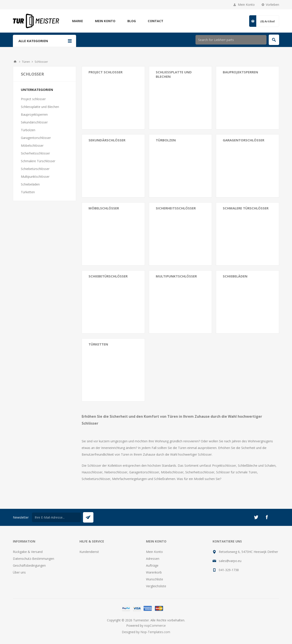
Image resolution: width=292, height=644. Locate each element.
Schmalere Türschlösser (246, 208)
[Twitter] (256, 517)
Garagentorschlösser (244, 140)
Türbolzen (166, 140)
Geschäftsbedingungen (29, 565)
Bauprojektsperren (240, 72)
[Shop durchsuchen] (231, 40)
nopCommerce (155, 625)
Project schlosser (106, 72)
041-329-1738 (229, 570)
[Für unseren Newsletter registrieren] (56, 517)
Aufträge (152, 565)
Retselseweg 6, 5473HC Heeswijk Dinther (248, 552)
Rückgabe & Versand (28, 552)
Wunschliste (155, 579)
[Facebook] (267, 517)
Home (15, 62)
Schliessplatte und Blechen (174, 74)
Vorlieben (272, 5)
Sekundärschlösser (107, 140)
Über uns (19, 572)
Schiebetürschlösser (108, 276)
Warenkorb (154, 572)
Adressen (153, 559)
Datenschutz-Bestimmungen (34, 559)
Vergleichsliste (156, 586)
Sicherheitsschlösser (176, 208)
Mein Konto (246, 5)
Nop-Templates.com (155, 632)
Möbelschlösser (104, 208)
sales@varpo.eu (230, 561)
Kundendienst (89, 552)
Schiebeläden (235, 276)
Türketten (98, 344)
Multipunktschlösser (176, 276)
